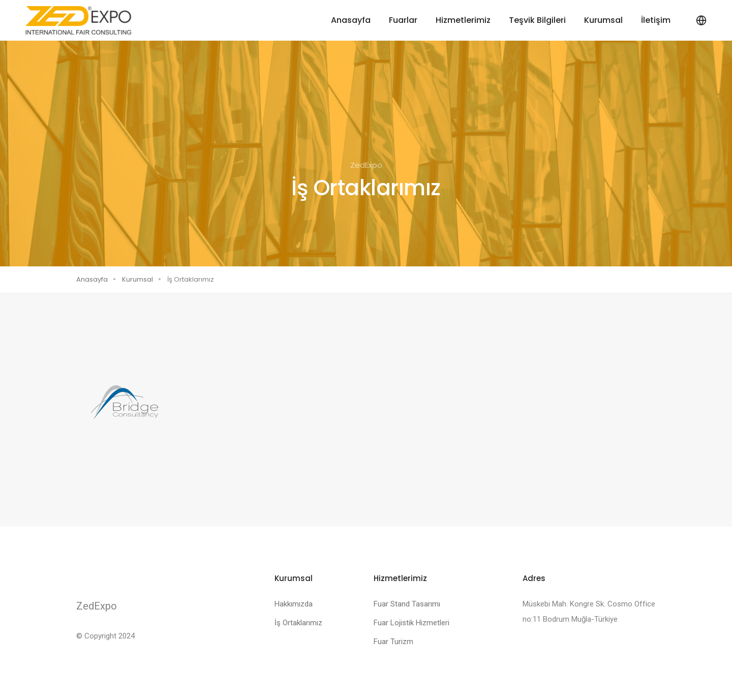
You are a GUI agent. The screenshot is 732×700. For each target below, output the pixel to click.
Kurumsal (603, 20)
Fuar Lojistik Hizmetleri (411, 623)
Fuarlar (403, 20)
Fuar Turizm (393, 642)
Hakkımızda (294, 604)
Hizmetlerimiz (463, 20)
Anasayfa (351, 20)
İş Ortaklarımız (298, 623)
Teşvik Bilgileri (537, 20)
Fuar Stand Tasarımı (407, 604)
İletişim (656, 20)
